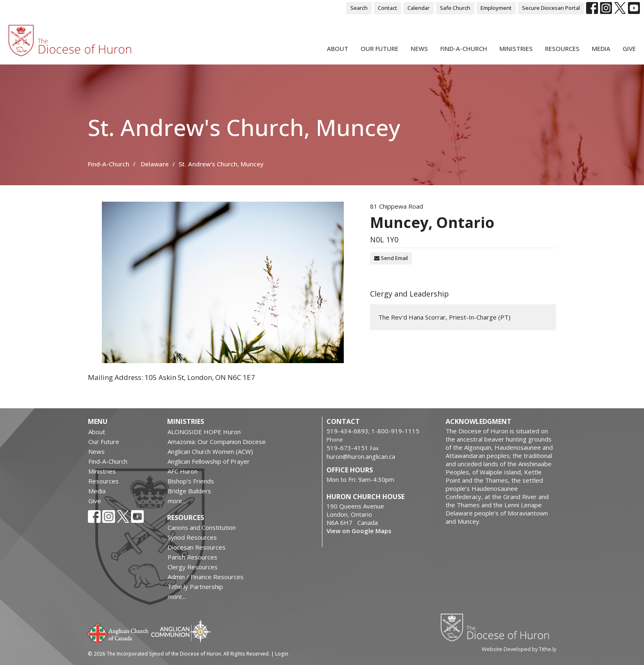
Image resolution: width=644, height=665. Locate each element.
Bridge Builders (189, 491)
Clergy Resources (193, 567)
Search (359, 8)
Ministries (516, 48)
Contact (388, 8)
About (338, 48)
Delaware (155, 164)
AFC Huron (183, 471)
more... (177, 501)
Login (282, 654)
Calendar (419, 8)
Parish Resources (192, 557)
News (419, 48)
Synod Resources (192, 537)
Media (601, 48)
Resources (562, 48)
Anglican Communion (181, 631)
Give (629, 48)
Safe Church (455, 8)
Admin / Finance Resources (206, 577)
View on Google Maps (359, 531)
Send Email (391, 258)
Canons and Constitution (202, 527)
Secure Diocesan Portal (551, 8)
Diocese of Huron (498, 627)
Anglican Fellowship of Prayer (209, 461)
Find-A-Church (464, 48)
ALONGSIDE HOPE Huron (204, 432)
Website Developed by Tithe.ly (519, 649)
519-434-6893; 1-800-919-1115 (373, 431)
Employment (496, 8)
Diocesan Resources (197, 547)
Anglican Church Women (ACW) (210, 451)
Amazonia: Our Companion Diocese (217, 442)
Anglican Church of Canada (118, 633)
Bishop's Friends (191, 481)
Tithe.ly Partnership (195, 587)
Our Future (379, 48)
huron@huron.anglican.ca (361, 456)
